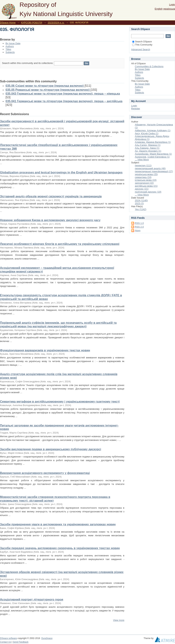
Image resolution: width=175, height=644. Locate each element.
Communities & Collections (149, 66)
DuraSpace (47, 638)
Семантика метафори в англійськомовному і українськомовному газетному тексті (60, 402)
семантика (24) (143, 177)
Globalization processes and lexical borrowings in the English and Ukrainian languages (61, 172)
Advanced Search (141, 49)
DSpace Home (8, 23)
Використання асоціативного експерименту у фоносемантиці (45, 473)
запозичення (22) (144, 183)
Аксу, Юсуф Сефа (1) (147, 133)
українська (169, 9)
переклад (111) (143, 165)
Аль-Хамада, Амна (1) (147, 148)
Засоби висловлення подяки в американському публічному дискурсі (51, 449)
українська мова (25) (146, 174)
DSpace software (8, 638)
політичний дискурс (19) (148, 192)
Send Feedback (21, 642)
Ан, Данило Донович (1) (148, 151)
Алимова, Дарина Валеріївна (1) (153, 142)
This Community (142, 45)
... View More (142, 160)
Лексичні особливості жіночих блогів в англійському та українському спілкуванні (60, 244)
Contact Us (6, 642)
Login (172, 5)
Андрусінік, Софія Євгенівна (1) (152, 157)
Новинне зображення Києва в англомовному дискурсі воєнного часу (50, 220)
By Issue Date (13, 43)
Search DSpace (142, 42)
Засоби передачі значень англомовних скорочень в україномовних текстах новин (60, 548)
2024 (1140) (141, 200)
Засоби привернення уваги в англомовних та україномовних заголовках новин (58, 524)
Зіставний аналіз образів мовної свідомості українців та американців (51, 196)
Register (136, 109)
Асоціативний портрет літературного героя (32, 600)
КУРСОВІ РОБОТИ (32, 23)
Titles (8, 49)
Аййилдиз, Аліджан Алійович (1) (153, 130)
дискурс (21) (142, 189)
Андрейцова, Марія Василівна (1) (153, 154)
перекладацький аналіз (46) (150, 168)
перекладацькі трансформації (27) (154, 171)
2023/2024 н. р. (56, 23)
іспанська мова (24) (146, 180)
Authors (10, 46)
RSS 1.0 (139, 223)
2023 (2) (139, 203)
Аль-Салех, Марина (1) (148, 145)
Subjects (10, 52)
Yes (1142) (141, 209)
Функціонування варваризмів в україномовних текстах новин (45, 350)
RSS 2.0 (139, 227)
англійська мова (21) (146, 186)
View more (119, 620)
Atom (138, 230)
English (159, 9)
